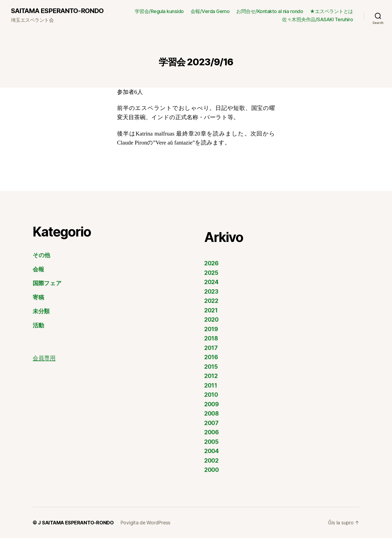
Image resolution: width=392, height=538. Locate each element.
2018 (211, 338)
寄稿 (38, 297)
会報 (38, 269)
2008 (212, 414)
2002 (211, 461)
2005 (211, 442)
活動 (38, 325)
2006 (212, 432)
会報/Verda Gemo (210, 11)
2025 (211, 273)
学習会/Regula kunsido (159, 11)
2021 (211, 310)
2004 (212, 451)
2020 (211, 320)
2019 (211, 329)
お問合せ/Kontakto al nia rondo (270, 11)
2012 (211, 376)
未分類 (41, 311)
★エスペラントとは (331, 11)
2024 (211, 282)
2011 (211, 385)
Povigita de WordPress (145, 523)
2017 (211, 348)
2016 (211, 357)
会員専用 (44, 358)
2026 (211, 263)
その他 (41, 255)
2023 (211, 292)
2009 (212, 404)
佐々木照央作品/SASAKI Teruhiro (318, 19)
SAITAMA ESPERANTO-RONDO (57, 11)
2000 (212, 470)
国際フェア (47, 283)
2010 (211, 395)
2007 (211, 423)
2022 (211, 301)
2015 (211, 367)
